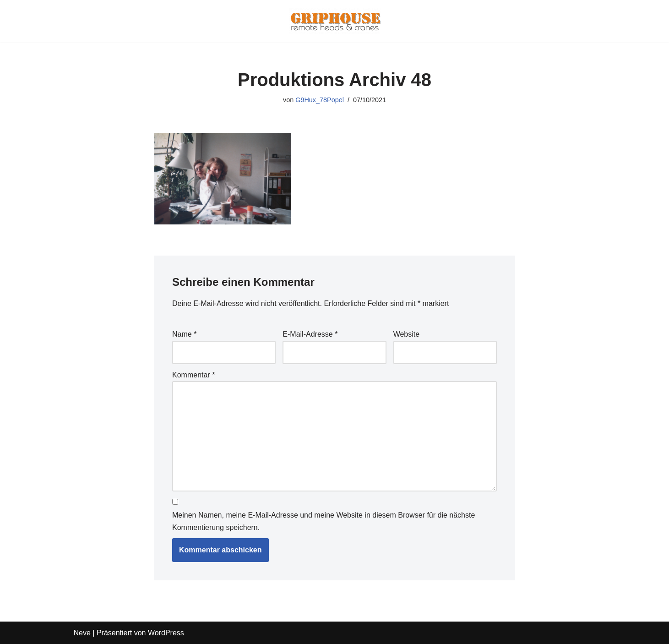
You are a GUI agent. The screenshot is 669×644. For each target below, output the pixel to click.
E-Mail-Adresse (310, 334)
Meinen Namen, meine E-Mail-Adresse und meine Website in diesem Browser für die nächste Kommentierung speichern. (324, 521)
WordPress (166, 633)
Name (184, 334)
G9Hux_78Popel (320, 100)
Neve (82, 633)
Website (407, 334)
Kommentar (193, 375)
